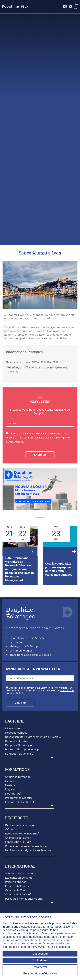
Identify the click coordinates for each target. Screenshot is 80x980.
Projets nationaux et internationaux (27, 846)
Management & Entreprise (26, 647)
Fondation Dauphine (18, 754)
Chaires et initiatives (18, 838)
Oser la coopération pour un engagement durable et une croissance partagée (59, 569)
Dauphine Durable (16, 741)
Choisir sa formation (18, 777)
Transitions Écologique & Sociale (30, 655)
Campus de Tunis (16, 890)
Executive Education (18, 802)
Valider (20, 703)
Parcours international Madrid (24, 899)
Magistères (12, 790)
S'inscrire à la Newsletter (33, 669)
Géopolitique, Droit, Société (27, 638)
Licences (11, 781)
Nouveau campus (16, 733)
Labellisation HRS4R (18, 842)
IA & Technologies (21, 651)
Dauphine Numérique (18, 745)
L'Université (12, 729)
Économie (16, 642)
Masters (10, 785)
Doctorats (11, 794)
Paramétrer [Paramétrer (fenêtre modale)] (40, 967)
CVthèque (11, 830)
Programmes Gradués (19, 798)
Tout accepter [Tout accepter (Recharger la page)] (40, 954)
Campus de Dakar (16, 895)
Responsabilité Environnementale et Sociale (33, 737)
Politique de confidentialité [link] (40, 974)
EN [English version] (65, 7)
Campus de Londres (18, 886)
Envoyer (40, 455)
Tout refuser (40, 960)
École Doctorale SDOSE (20, 834)
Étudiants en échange (19, 878)
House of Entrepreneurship (22, 750)
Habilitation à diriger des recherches (28, 850)
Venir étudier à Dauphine (21, 874)
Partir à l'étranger (16, 882)
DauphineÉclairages (20, 613)
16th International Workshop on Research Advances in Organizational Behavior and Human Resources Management (19, 569)
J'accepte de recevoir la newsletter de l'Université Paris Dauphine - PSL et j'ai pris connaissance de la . (40, 691)
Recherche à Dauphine (19, 825)
